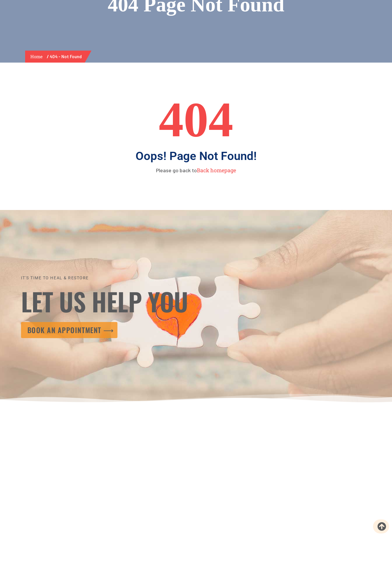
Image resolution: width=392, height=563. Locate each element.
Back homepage (216, 170)
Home (38, 56)
